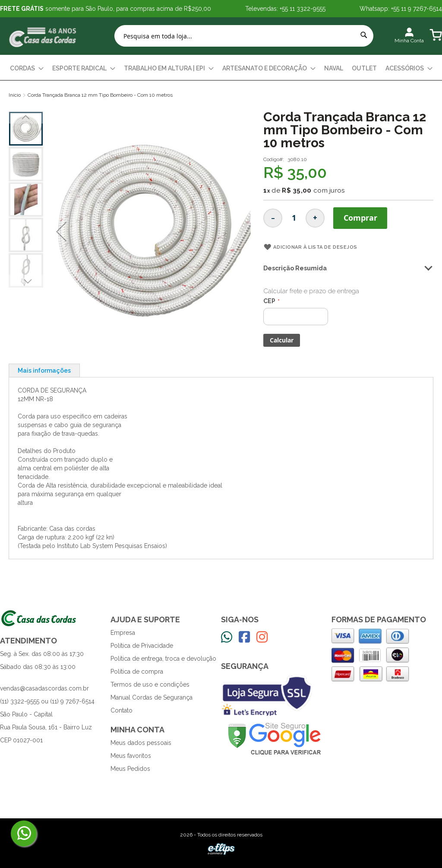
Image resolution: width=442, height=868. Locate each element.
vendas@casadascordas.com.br (44, 688)
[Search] (364, 35)
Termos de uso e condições (150, 684)
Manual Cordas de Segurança (152, 697)
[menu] (221, 68)
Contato (122, 710)
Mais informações (44, 371)
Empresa (123, 633)
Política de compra (137, 672)
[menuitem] (27, 68)
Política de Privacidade (142, 646)
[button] (61, 232)
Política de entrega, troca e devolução (163, 659)
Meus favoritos (131, 756)
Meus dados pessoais (141, 743)
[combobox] (244, 36)
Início (15, 95)
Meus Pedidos (130, 769)
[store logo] (43, 36)
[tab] (44, 370)
